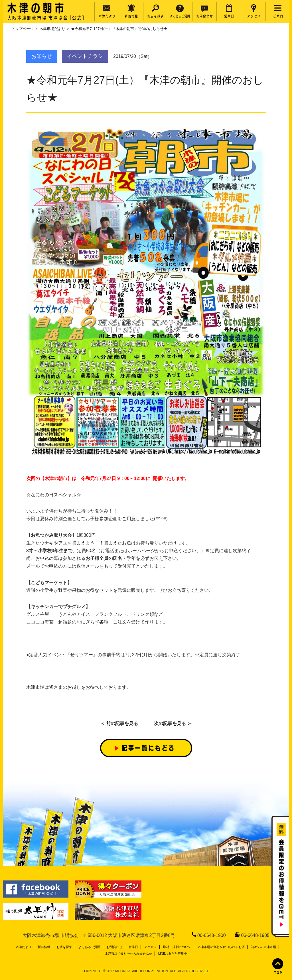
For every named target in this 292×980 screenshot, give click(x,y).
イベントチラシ (85, 56)
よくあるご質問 (89, 947)
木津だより (24, 947)
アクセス (151, 947)
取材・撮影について (177, 947)
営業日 (133, 947)
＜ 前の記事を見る (119, 723)
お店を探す (64, 947)
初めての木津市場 (263, 947)
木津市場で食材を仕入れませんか (128, 953)
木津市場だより (52, 29)
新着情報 (44, 947)
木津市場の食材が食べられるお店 (221, 947)
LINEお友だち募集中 (173, 953)
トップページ (23, 29)
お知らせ (42, 56)
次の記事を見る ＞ (173, 723)
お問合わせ (114, 947)
